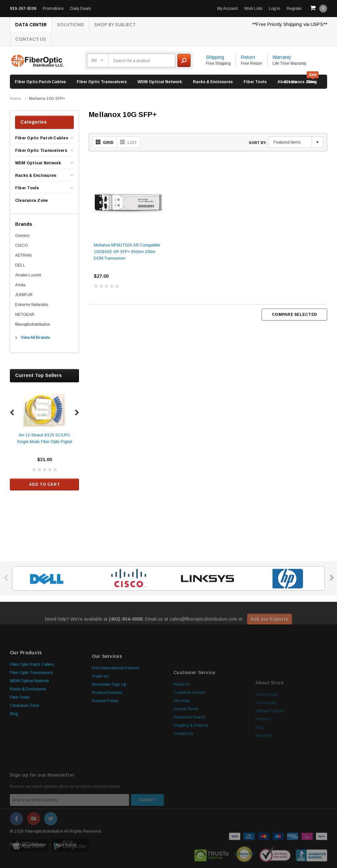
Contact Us (31, 39)
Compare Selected (294, 315)
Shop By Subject (115, 25)
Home (15, 99)
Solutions (70, 25)
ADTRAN (23, 255)
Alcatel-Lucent (28, 275)
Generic (22, 236)
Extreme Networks (32, 305)
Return (248, 57)
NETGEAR (25, 315)
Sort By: (258, 143)
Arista (20, 285)
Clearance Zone (300, 82)
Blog (14, 771)
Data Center (31, 25)
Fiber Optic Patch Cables (40, 82)
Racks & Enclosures (213, 82)
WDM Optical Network (160, 82)
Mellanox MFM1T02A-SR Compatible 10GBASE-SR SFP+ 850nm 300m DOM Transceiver (127, 259)
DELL (20, 265)
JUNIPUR (24, 295)
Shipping (215, 57)
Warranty (282, 57)
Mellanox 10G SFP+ (47, 99)
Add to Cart (45, 484)
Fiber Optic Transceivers (102, 82)
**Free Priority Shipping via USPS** (290, 24)
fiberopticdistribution (33, 324)
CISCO (22, 246)
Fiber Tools (255, 82)
